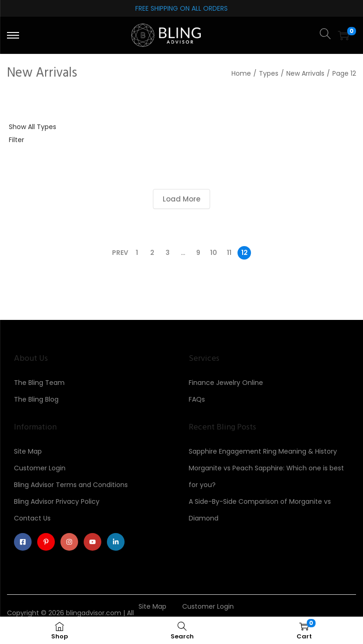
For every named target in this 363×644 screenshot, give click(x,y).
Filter (16, 140)
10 (214, 253)
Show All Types (33, 127)
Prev (120, 253)
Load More (181, 199)
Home (241, 73)
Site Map (28, 451)
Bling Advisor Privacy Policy (57, 501)
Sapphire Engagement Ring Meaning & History (263, 451)
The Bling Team (39, 383)
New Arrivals (305, 73)
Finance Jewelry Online (226, 383)
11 (229, 253)
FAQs (197, 399)
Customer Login (40, 468)
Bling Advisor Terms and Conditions (71, 485)
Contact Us (32, 518)
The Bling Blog (36, 399)
